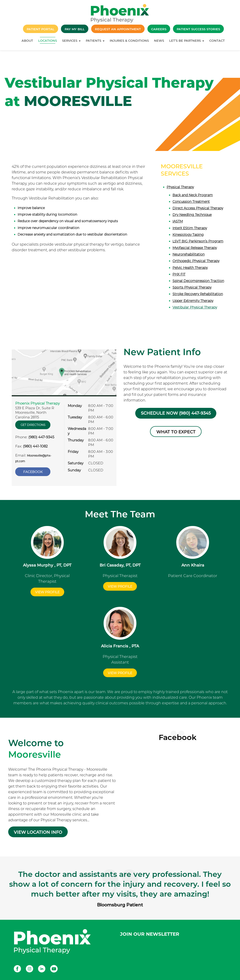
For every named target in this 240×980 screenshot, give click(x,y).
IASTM (178, 221)
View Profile (47, 592)
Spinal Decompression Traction (198, 281)
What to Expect (176, 432)
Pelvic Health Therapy (190, 268)
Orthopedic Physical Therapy (196, 261)
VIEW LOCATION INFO (38, 832)
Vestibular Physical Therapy (195, 307)
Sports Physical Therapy (192, 287)
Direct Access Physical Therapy (198, 208)
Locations (48, 41)
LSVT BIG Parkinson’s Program (198, 241)
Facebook (33, 472)
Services (71, 41)
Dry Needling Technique (192, 215)
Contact (217, 41)
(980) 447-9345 (41, 437)
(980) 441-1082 (35, 446)
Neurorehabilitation (189, 254)
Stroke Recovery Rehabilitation (198, 294)
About (27, 41)
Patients (95, 41)
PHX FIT (179, 274)
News (159, 41)
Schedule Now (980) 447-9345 (176, 413)
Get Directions (33, 425)
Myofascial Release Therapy (195, 248)
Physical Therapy (180, 187)
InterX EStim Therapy (190, 228)
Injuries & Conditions (129, 41)
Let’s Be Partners (187, 41)
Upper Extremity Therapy (193, 301)
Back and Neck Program (193, 195)
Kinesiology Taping (188, 235)
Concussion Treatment (191, 202)
